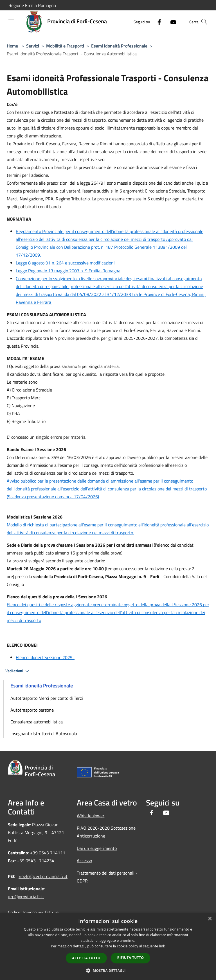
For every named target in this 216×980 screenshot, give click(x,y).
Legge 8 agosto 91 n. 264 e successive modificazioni (65, 263)
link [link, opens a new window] (162, 946)
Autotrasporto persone (32, 710)
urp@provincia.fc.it (26, 897)
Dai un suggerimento (97, 848)
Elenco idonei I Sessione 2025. (45, 657)
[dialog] (108, 946)
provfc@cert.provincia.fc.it (42, 876)
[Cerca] (204, 22)
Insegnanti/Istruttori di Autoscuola (44, 734)
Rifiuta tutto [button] (131, 958)
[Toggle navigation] (11, 21)
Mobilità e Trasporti (65, 46)
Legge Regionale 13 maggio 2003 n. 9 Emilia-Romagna (68, 271)
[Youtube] (171, 22)
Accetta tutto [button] (86, 958)
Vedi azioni (18, 671)
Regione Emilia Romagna (32, 5)
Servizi (33, 46)
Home (12, 46)
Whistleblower (91, 816)
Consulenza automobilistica (37, 722)
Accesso (84, 861)
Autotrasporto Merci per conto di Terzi (47, 698)
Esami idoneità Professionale (119, 46)
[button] (108, 970)
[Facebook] (157, 22)
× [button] (210, 919)
